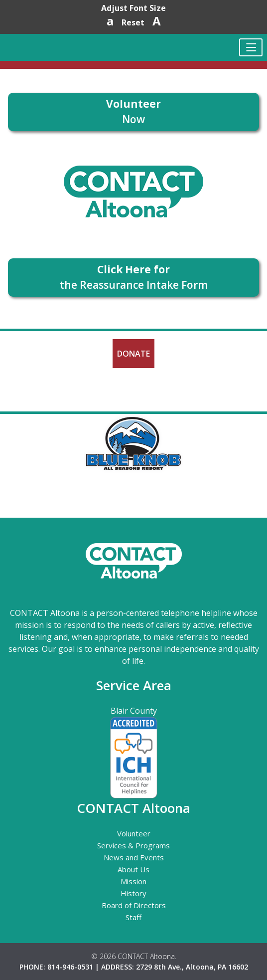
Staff (133, 917)
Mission (133, 881)
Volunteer (134, 833)
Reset (133, 22)
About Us (133, 869)
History (133, 893)
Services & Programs (133, 845)
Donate (133, 354)
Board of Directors (134, 905)
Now (133, 112)
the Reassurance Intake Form (134, 277)
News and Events (134, 857)
